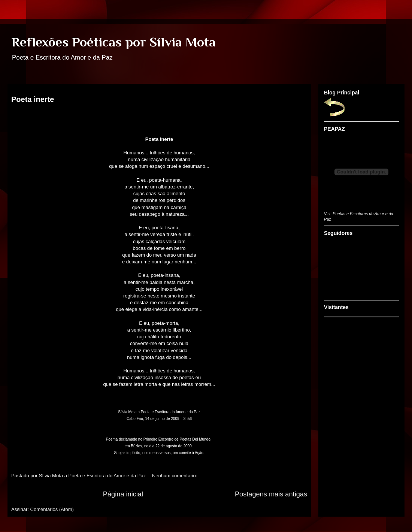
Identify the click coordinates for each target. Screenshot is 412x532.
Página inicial (123, 494)
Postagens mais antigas (271, 494)
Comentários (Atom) (52, 509)
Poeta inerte (33, 99)
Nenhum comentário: (175, 476)
